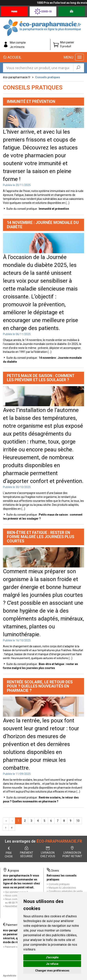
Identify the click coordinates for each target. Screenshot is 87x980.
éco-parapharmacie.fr (17, 77)
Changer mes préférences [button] (52, 971)
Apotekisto (10, 976)
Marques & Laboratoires (62, 888)
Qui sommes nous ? (16, 892)
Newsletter (11, 906)
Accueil (12, 57)
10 (78, 821)
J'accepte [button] (52, 957)
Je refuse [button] (52, 964)
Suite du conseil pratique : (38, 209)
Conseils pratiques (48, 77)
